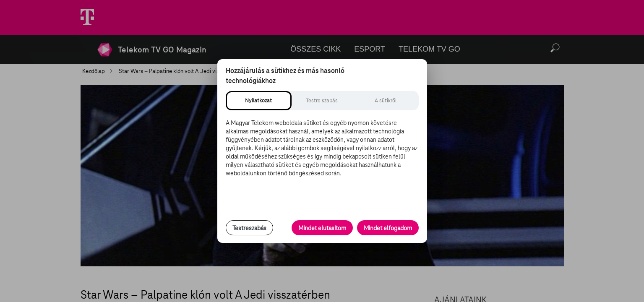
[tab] (259, 101)
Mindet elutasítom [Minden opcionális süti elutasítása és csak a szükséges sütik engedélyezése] (322, 228)
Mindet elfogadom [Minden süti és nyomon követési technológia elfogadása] (388, 228)
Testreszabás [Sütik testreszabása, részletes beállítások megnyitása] (249, 228)
